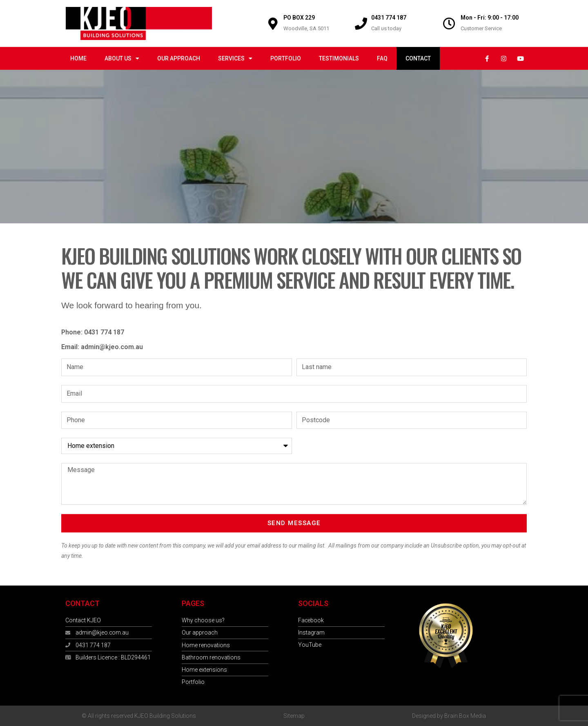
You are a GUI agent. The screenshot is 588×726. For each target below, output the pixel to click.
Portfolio (286, 58)
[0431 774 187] (361, 24)
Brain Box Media (465, 716)
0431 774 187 (389, 18)
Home (78, 58)
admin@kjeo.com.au (112, 347)
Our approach (179, 58)
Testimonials (339, 58)
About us (122, 58)
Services (235, 58)
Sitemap (294, 716)
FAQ (382, 58)
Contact (418, 58)
